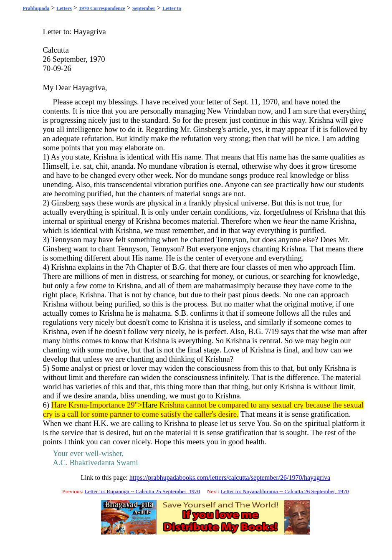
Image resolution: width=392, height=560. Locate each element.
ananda (123, 166)
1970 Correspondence (102, 8)
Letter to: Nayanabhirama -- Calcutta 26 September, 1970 (285, 491)
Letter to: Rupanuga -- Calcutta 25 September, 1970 (142, 491)
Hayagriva (90, 32)
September (144, 8)
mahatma (220, 285)
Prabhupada (36, 8)
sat (87, 166)
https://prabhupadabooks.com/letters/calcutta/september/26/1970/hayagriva (230, 478)
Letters (64, 8)
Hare (150, 405)
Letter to (172, 8)
